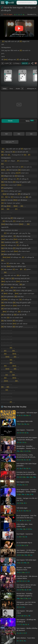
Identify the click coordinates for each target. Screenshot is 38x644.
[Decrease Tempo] (3, 63)
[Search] (35, 3)
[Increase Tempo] (10, 63)
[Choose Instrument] (22, 89)
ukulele (18, 89)
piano (11, 89)
